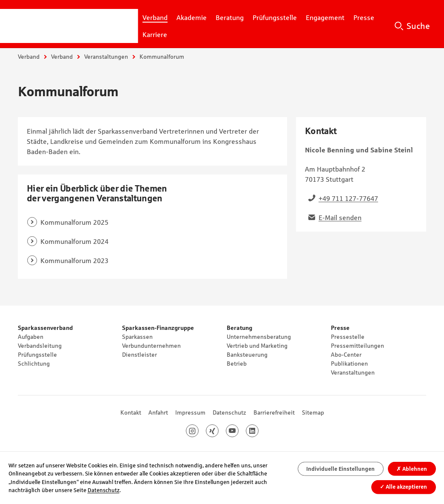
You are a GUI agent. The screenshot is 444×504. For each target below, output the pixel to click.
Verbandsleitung (40, 346)
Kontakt (131, 412)
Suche (418, 26)
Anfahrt (158, 412)
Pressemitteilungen (357, 346)
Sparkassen (137, 337)
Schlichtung (34, 364)
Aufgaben (31, 337)
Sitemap (313, 412)
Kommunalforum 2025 (74, 222)
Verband (29, 57)
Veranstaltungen (106, 57)
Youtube (238, 431)
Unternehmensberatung (259, 337)
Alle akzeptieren (403, 487)
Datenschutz (229, 412)
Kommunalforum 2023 (74, 261)
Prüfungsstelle (37, 355)
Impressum (190, 412)
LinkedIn (258, 431)
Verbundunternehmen (151, 346)
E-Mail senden (340, 218)
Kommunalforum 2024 (74, 241)
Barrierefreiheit (274, 412)
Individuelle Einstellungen (340, 469)
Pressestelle (348, 337)
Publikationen (349, 364)
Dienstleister (139, 355)
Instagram (198, 431)
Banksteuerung (247, 355)
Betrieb (237, 364)
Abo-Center (346, 355)
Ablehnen (412, 469)
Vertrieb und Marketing (257, 346)
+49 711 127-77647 (348, 198)
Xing (218, 431)
